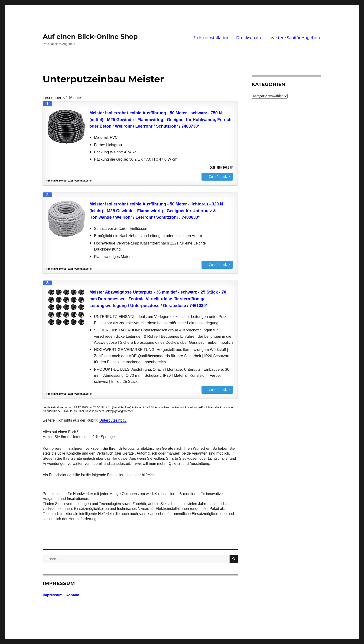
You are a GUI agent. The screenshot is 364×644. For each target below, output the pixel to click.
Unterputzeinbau (113, 420)
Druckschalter (250, 38)
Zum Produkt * (219, 177)
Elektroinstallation (211, 38)
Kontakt (73, 595)
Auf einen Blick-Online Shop (90, 36)
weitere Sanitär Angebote (296, 38)
